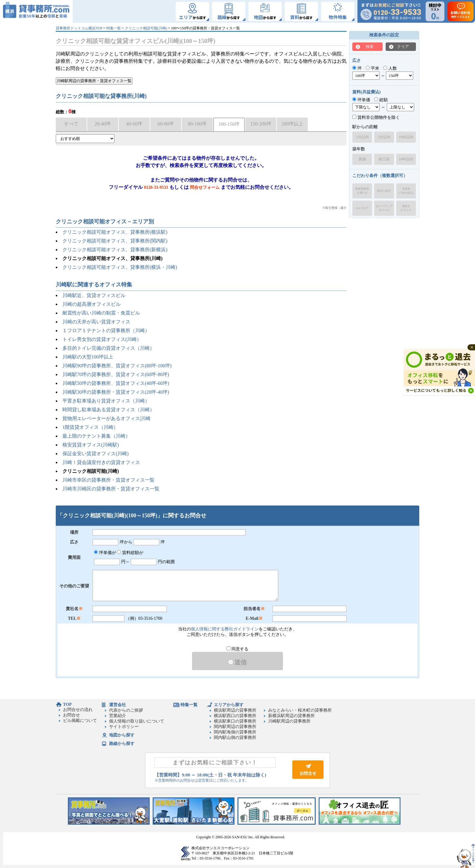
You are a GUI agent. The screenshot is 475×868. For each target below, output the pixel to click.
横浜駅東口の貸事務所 (235, 721)
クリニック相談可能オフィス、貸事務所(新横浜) (115, 250)
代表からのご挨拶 (126, 710)
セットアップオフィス (384, 208)
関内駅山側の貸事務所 (235, 738)
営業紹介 (118, 716)
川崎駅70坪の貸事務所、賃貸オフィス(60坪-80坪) (116, 374)
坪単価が (105, 553)
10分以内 (406, 137)
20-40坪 (103, 124)
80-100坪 (197, 124)
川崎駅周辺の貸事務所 (289, 721)
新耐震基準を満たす (362, 191)
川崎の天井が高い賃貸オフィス (96, 322)
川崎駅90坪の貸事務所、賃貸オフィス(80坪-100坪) (117, 366)
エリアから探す (229, 705)
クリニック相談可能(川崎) (146, 28)
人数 (390, 68)
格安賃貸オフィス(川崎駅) (91, 445)
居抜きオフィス (406, 208)
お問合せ (71, 715)
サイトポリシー (124, 727)
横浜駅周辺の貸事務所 (235, 710)
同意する (238, 649)
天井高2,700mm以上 (406, 191)
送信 (237, 662)
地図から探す (122, 735)
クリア (403, 47)
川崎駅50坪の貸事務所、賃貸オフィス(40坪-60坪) (116, 383)
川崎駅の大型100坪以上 (88, 357)
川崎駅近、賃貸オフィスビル (94, 295)
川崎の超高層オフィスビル (91, 304)
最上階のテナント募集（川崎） (96, 436)
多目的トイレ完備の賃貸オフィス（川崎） (108, 348)
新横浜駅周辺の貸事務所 (291, 716)
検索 (370, 47)
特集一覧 (114, 28)
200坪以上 (292, 124)
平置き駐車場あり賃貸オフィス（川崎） (106, 401)
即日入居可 (384, 191)
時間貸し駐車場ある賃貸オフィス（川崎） (108, 410)
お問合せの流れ (78, 710)
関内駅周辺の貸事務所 (235, 727)
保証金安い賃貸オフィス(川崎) (96, 454)
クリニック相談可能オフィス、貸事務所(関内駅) (115, 241)
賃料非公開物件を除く (376, 117)
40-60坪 (134, 124)
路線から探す (122, 744)
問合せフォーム (205, 187)
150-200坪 (261, 124)
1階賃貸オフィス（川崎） (90, 427)
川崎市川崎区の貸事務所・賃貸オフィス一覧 (111, 489)
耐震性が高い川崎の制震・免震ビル (101, 313)
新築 (362, 159)
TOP (67, 704)
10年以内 (406, 159)
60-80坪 (166, 124)
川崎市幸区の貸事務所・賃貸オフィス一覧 (108, 480)
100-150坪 (229, 124)
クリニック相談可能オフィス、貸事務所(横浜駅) (115, 232)
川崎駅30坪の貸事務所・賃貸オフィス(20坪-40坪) (116, 392)
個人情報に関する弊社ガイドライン (225, 629)
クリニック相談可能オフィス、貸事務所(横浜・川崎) (120, 267)
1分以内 (362, 137)
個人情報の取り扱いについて (137, 721)
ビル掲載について (80, 721)
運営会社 (118, 705)
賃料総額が (130, 553)
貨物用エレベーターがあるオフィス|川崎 (106, 418)
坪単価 (361, 100)
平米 (372, 68)
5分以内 (384, 137)
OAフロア (362, 208)
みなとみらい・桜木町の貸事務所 (300, 710)
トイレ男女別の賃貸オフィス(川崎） (102, 339)
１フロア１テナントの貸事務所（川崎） (106, 331)
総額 (381, 100)
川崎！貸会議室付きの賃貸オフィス (101, 462)
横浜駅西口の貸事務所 (235, 716)
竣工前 (384, 159)
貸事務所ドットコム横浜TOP (79, 28)
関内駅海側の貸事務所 (235, 732)
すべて (71, 124)
